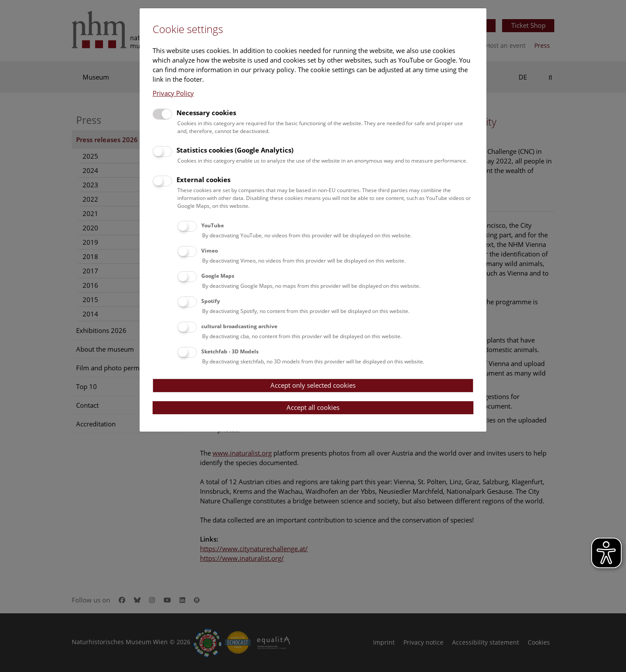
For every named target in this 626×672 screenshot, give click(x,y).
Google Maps (218, 276)
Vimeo (210, 251)
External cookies (203, 180)
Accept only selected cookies (313, 385)
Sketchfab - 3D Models (230, 351)
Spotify (211, 301)
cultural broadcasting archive (239, 326)
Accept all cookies (313, 407)
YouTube (213, 225)
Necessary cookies (206, 113)
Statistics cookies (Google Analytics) (235, 150)
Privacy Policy (173, 93)
